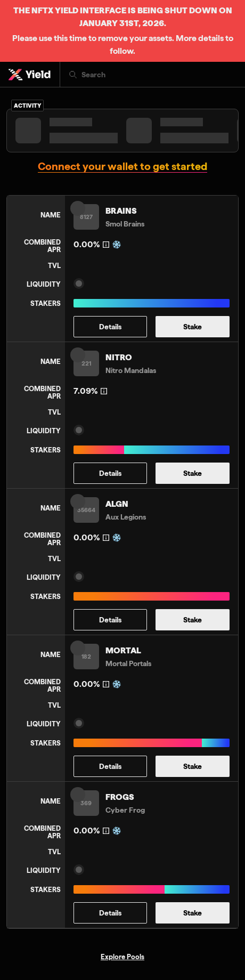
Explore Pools (123, 957)
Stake (193, 327)
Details (110, 327)
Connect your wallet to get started (123, 167)
